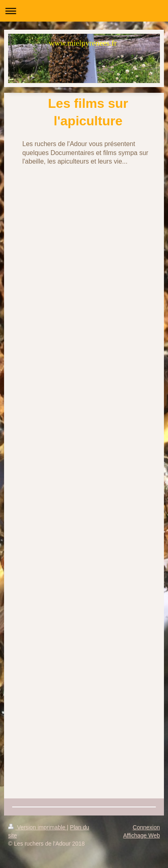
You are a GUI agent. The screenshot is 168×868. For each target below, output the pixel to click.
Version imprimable (38, 827)
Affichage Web (141, 835)
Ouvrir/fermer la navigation (84, 11)
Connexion (146, 827)
